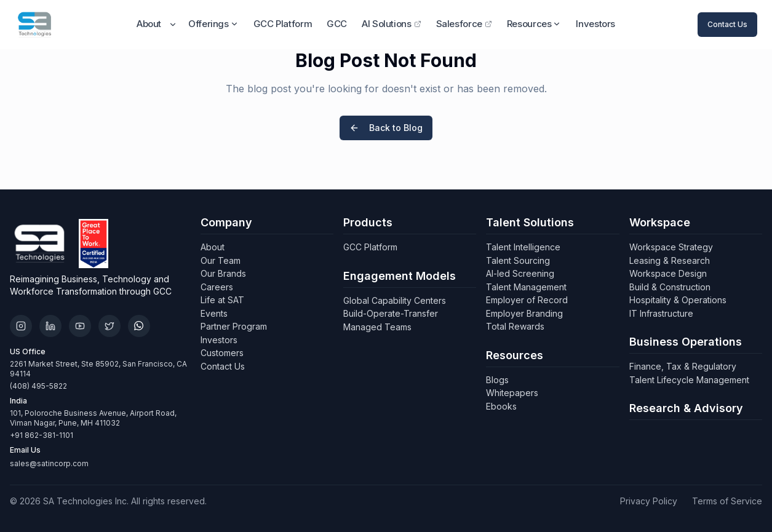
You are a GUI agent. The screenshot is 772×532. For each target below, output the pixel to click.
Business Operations (686, 342)
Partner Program (234, 326)
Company (226, 222)
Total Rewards (515, 326)
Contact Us (727, 24)
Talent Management (526, 287)
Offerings (213, 24)
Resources (534, 24)
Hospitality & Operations (678, 300)
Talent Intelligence (523, 247)
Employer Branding (524, 313)
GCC (337, 24)
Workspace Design (668, 273)
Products (368, 222)
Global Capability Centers (395, 300)
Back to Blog (386, 128)
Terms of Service (727, 501)
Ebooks (501, 406)
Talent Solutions (530, 222)
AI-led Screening (520, 273)
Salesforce (464, 24)
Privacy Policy (649, 501)
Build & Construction (670, 287)
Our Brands (223, 273)
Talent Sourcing (518, 260)
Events (214, 313)
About (149, 24)
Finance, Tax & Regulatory (683, 366)
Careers (217, 287)
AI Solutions (392, 24)
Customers (222, 353)
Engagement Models (400, 276)
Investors (595, 24)
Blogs (497, 380)
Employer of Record (527, 300)
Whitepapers (512, 393)
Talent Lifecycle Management (689, 380)
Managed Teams (377, 327)
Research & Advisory (686, 408)
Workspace (660, 222)
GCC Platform (283, 24)
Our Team (221, 260)
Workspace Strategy (671, 247)
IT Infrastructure (661, 313)
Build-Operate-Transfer (391, 313)
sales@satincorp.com (49, 463)
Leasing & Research (670, 260)
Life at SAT (222, 300)
